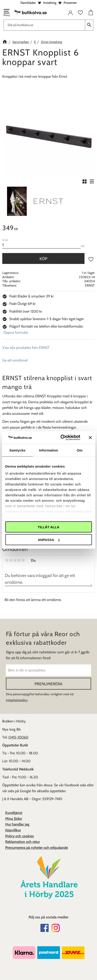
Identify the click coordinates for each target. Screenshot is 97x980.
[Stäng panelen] (90, 437)
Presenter (70, 3)
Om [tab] (80, 450)
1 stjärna (7, 560)
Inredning (50, 3)
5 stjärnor (23, 560)
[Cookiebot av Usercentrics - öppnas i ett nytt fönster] (61, 438)
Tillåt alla (48, 527)
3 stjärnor (15, 560)
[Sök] (89, 25)
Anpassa (49, 540)
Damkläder (28, 3)
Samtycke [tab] (17, 450)
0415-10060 (18, 737)
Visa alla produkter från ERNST (26, 348)
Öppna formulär (16, 332)
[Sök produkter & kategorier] (44, 25)
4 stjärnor (19, 560)
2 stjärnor (11, 560)
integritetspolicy (17, 700)
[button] (6, 13)
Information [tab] (49, 450)
